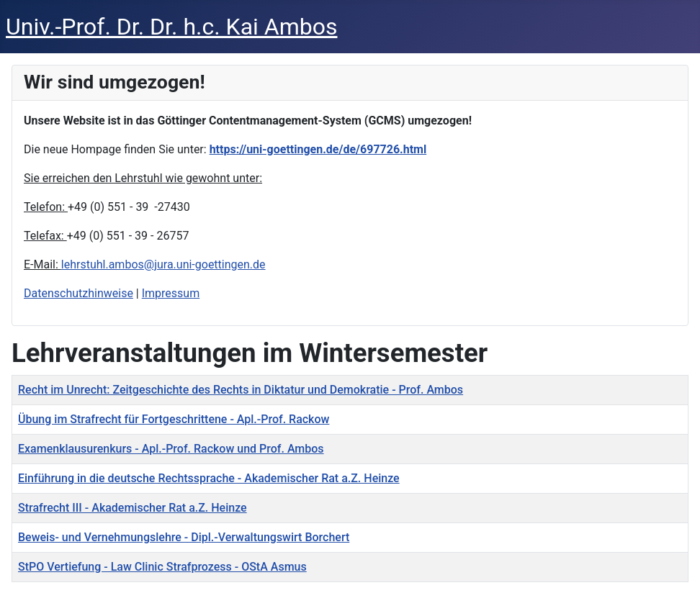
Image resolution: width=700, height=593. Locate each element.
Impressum (171, 293)
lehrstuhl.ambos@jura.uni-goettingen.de (163, 264)
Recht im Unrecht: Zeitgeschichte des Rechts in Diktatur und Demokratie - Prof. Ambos (241, 390)
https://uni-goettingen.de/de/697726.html (318, 149)
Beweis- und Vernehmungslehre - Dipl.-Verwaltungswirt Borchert (184, 537)
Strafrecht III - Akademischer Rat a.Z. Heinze (133, 508)
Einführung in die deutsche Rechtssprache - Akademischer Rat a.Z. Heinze (209, 478)
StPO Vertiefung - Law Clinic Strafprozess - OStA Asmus (162, 567)
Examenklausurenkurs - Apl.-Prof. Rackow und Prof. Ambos (171, 449)
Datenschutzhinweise (78, 293)
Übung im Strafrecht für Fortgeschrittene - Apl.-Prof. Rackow (174, 419)
